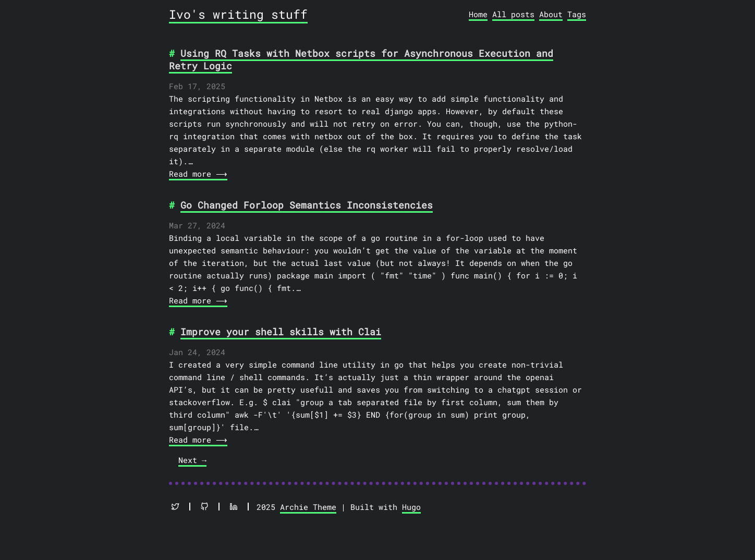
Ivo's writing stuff (238, 14)
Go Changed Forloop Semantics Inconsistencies (307, 205)
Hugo (411, 507)
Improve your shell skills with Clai (281, 332)
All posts (513, 14)
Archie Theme (308, 507)
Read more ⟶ (197, 174)
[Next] (192, 461)
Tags (577, 14)
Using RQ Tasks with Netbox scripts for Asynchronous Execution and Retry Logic (361, 59)
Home (478, 14)
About (551, 14)
